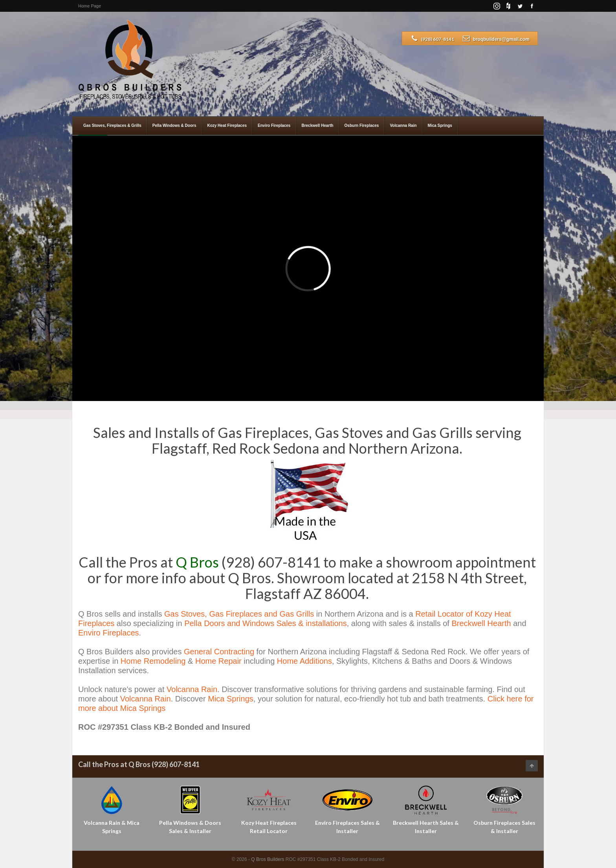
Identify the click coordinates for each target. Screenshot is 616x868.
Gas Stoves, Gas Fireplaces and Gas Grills (239, 614)
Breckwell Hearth (317, 125)
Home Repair (218, 661)
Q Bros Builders (268, 859)
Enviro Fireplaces (274, 125)
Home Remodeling (153, 661)
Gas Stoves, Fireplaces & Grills (112, 125)
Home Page (90, 6)
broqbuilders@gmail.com (496, 38)
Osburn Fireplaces (362, 125)
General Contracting (219, 652)
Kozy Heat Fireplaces (227, 125)
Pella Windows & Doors (174, 125)
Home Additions (304, 661)
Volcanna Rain (403, 125)
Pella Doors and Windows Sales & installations (266, 623)
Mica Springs (440, 125)
